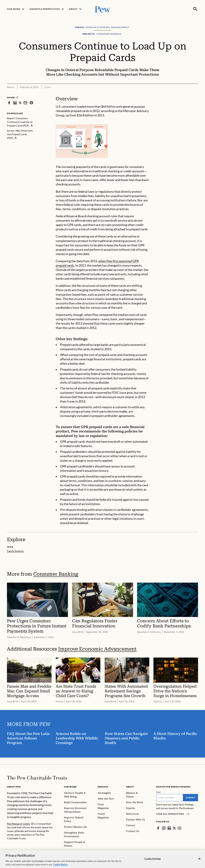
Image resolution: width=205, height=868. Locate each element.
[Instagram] (164, 828)
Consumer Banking (56, 574)
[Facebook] (158, 828)
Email (158, 792)
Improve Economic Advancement (97, 649)
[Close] (199, 861)
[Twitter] (174, 828)
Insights (103, 787)
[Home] (37, 778)
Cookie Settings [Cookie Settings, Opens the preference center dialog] (153, 861)
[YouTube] (179, 828)
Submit (191, 798)
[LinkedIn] (169, 828)
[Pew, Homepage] (103, 9)
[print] (31, 103)
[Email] (170, 798)
